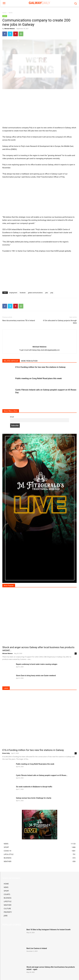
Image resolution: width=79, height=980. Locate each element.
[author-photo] (40, 343)
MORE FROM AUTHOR (29, 361)
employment (13, 293)
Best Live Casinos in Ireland (37, 948)
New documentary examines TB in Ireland (19, 321)
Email (12, 417)
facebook (23, 293)
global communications (35, 293)
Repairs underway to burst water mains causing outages (37, 664)
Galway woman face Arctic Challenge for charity (34, 798)
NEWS (11, 13)
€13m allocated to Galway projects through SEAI (60, 322)
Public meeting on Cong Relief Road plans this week (38, 378)
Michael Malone (9, 29)
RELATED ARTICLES (11, 361)
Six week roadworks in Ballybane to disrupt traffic (34, 787)
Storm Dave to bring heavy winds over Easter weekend (36, 676)
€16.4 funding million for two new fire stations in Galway (40, 367)
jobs (47, 293)
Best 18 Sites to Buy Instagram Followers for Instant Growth (49, 930)
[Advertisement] (39, 109)
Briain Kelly (6, 753)
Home (4, 13)
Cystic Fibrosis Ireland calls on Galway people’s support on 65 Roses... (42, 775)
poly (52, 293)
